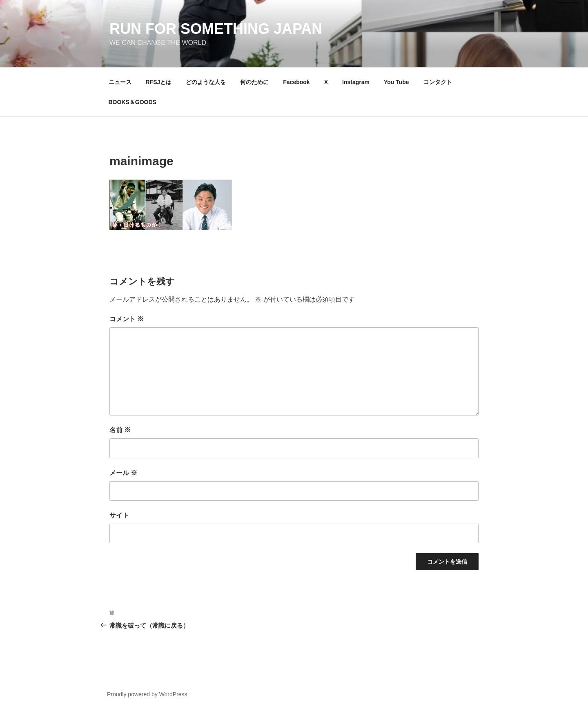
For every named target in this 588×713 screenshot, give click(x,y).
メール (123, 473)
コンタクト (438, 82)
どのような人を (206, 82)
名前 (120, 430)
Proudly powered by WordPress (147, 694)
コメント (127, 319)
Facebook (296, 82)
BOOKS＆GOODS (133, 102)
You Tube (396, 82)
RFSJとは (159, 82)
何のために (254, 82)
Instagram (356, 82)
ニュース (120, 82)
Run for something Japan (216, 29)
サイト (119, 515)
